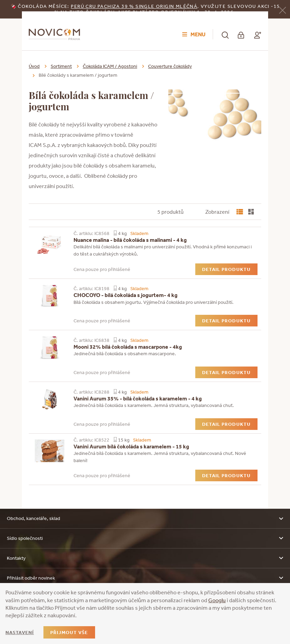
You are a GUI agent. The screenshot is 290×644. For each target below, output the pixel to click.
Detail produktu (226, 269)
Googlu (217, 600)
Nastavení (20, 632)
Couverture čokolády (170, 66)
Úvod (34, 66)
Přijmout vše (69, 632)
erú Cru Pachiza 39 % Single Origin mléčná (136, 6)
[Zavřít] (282, 10)
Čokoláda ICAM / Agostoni (110, 66)
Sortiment (61, 66)
